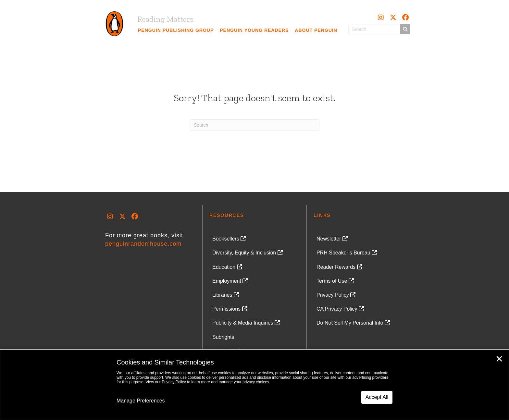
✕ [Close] (499, 359)
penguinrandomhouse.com (143, 244)
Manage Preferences (141, 401)
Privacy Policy (174, 382)
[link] (176, 30)
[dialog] (255, 385)
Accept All (377, 397)
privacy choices (256, 382)
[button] (381, 18)
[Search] (255, 125)
